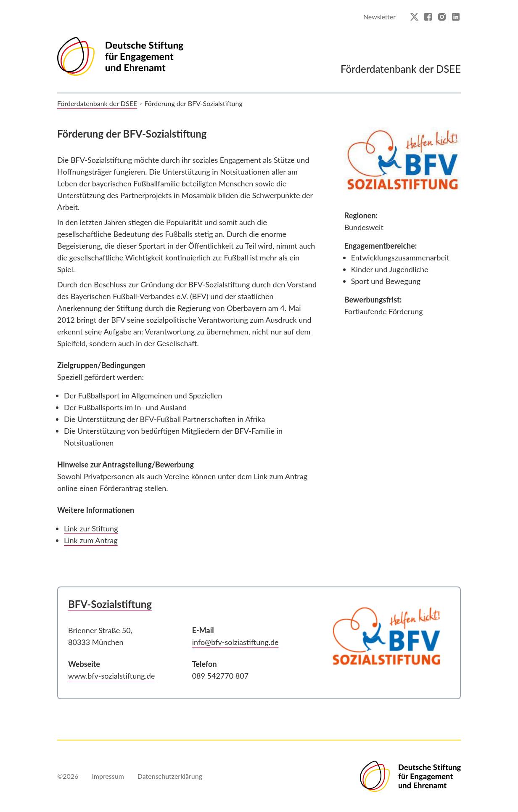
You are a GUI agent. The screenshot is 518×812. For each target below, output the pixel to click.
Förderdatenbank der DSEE (97, 103)
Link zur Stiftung (91, 528)
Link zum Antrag (91, 540)
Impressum (108, 776)
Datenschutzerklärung (170, 776)
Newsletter (379, 17)
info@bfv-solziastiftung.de (235, 642)
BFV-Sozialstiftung (110, 604)
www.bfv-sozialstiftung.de (111, 676)
